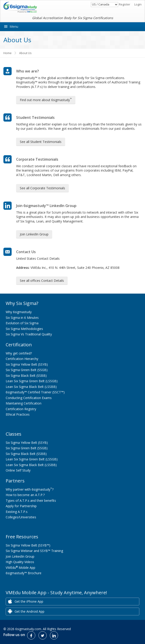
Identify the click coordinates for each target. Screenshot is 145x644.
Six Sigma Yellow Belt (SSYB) (27, 364)
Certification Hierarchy (22, 359)
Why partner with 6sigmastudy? (30, 489)
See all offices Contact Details (42, 281)
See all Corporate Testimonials (42, 188)
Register (125, 4)
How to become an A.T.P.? (25, 495)
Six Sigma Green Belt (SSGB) (27, 370)
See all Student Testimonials (41, 142)
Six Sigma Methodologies (24, 329)
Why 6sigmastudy (19, 312)
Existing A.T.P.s (17, 512)
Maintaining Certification (24, 403)
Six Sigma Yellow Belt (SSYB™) (28, 545)
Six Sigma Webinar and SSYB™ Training (34, 551)
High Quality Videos (20, 562)
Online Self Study (18, 470)
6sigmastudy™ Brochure (24, 573)
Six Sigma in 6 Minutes (22, 318)
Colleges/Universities (21, 517)
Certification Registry (21, 409)
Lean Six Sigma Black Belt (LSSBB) (31, 387)
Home (8, 53)
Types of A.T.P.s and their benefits (31, 500)
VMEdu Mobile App (20, 568)
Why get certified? (19, 353)
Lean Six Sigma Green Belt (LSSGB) (32, 381)
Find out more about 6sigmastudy (46, 100)
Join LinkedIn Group (34, 234)
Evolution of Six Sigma (22, 323)
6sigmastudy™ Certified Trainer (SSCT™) (35, 392)
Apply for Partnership (21, 506)
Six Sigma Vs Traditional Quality (29, 334)
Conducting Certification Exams (29, 398)
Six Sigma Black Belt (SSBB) (26, 376)
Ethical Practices (18, 414)
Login (138, 4)
